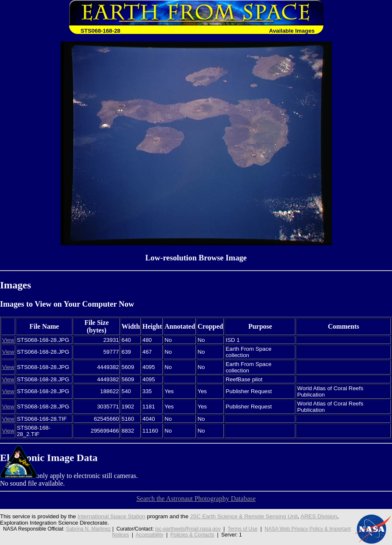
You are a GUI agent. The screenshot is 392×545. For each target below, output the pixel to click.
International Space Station (111, 516)
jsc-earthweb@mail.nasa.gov (188, 529)
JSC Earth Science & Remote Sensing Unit (244, 516)
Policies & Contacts (192, 535)
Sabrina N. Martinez (88, 529)
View (8, 340)
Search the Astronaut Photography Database (196, 499)
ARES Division (319, 516)
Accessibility (149, 535)
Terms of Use (243, 529)
